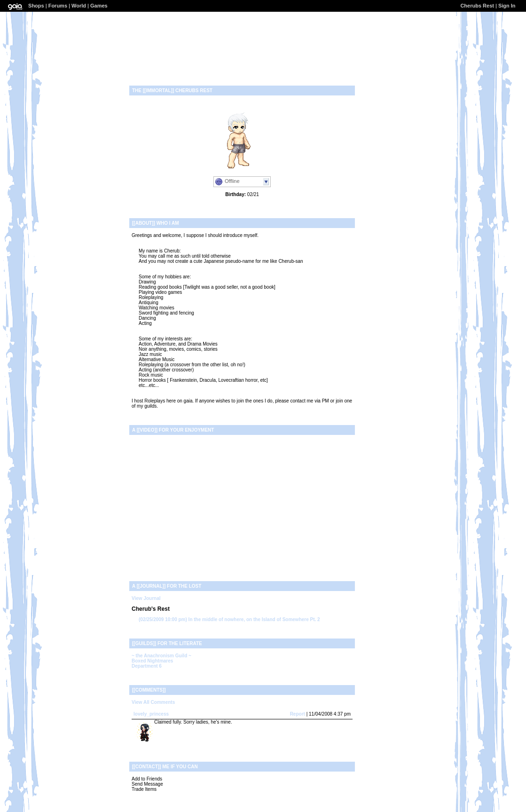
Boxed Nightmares (152, 661)
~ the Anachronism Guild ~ (161, 656)
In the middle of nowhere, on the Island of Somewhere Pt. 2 (229, 619)
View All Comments (153, 702)
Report (298, 714)
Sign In (507, 6)
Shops (36, 6)
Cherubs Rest (477, 6)
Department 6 (147, 666)
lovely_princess (151, 714)
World (79, 6)
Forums (58, 6)
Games (99, 6)
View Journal (146, 598)
